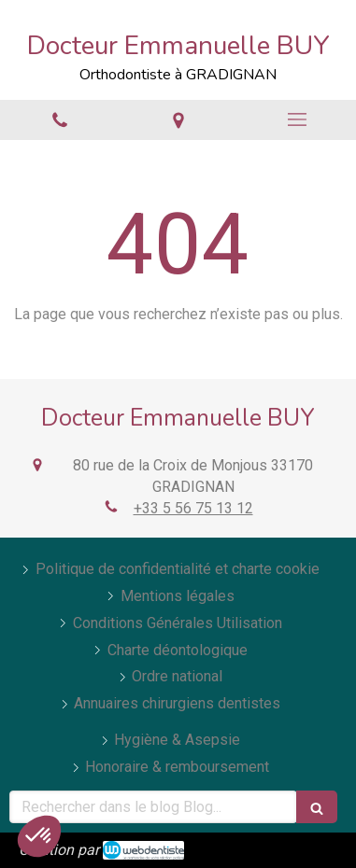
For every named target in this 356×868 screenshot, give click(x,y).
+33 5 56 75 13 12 (193, 508)
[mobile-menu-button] (297, 119)
